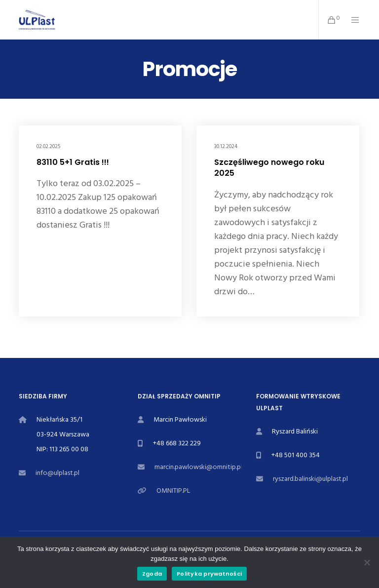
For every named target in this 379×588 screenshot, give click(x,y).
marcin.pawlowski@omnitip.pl (198, 467)
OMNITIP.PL (173, 490)
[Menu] (351, 20)
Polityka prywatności (209, 574)
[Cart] (328, 20)
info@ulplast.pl (57, 473)
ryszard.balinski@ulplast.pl (310, 479)
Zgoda (152, 574)
